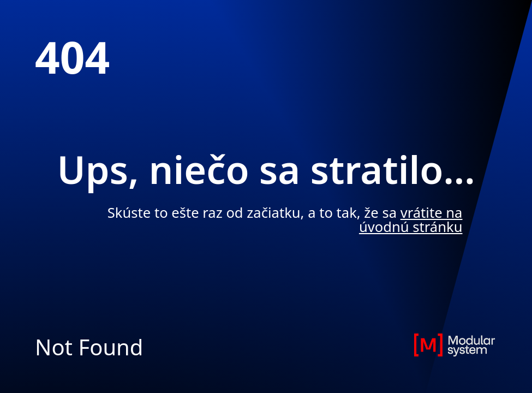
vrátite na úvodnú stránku (411, 220)
